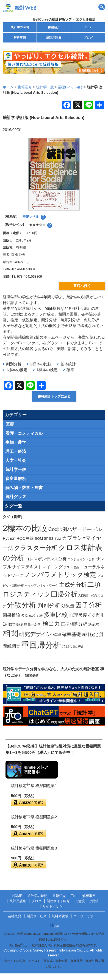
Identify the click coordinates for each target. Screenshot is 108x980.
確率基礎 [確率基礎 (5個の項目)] (71, 634)
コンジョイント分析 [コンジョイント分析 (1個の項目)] (81, 559)
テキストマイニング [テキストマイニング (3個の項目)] (44, 567)
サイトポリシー (54, 906)
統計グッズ (16, 497)
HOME (17, 896)
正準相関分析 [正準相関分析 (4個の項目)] (74, 624)
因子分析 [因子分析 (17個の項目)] (88, 605)
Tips (88, 27)
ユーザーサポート (87, 916)
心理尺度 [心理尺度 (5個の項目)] (78, 615)
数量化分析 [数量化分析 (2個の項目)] (33, 624)
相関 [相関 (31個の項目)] (10, 633)
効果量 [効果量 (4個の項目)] (68, 606)
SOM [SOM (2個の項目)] (39, 539)
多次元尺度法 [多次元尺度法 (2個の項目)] (32, 616)
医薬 (10, 424)
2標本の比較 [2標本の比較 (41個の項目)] (25, 528)
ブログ (88, 38)
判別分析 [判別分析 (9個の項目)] (49, 605)
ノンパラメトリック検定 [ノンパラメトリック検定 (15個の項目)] (60, 575)
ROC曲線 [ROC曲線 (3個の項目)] (25, 538)
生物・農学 (16, 442)
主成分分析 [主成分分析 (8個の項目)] (73, 585)
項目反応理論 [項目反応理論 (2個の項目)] (73, 647)
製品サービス (37, 916)
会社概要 (15, 916)
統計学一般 (16, 469)
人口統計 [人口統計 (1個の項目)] (84, 595)
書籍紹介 (54, 27)
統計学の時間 (20, 27)
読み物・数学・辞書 (24, 488)
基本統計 (68, 364)
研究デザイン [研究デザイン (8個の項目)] (35, 634)
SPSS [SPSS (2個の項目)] (49, 539)
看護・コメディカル (24, 433)
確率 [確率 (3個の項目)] (57, 635)
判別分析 (14, 364)
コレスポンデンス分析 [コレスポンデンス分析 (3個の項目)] (46, 559)
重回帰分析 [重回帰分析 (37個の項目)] (41, 645)
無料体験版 (60, 916)
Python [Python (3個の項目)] (9, 538)
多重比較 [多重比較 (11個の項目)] (56, 615)
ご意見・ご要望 (87, 901)
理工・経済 (16, 451)
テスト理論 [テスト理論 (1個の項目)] (71, 567)
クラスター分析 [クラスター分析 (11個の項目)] (36, 548)
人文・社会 (16, 460)
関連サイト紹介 (58, 901)
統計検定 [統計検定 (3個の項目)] (90, 635)
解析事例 (20, 38)
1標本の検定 (47, 370)
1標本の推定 (17, 370)
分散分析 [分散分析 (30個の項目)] (21, 605)
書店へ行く (82, 286)
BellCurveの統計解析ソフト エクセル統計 (64, 19)
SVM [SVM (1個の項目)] (58, 539)
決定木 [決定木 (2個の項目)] (94, 624)
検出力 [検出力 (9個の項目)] (51, 623)
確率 (70, 370)
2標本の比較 (41, 364)
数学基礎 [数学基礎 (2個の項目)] (16, 624)
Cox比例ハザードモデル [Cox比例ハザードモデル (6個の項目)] (75, 529)
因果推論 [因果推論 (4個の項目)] (12, 615)
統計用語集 (54, 38)
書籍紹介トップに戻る (54, 396)
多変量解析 (16, 478)
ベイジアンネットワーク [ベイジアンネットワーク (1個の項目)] (41, 586)
